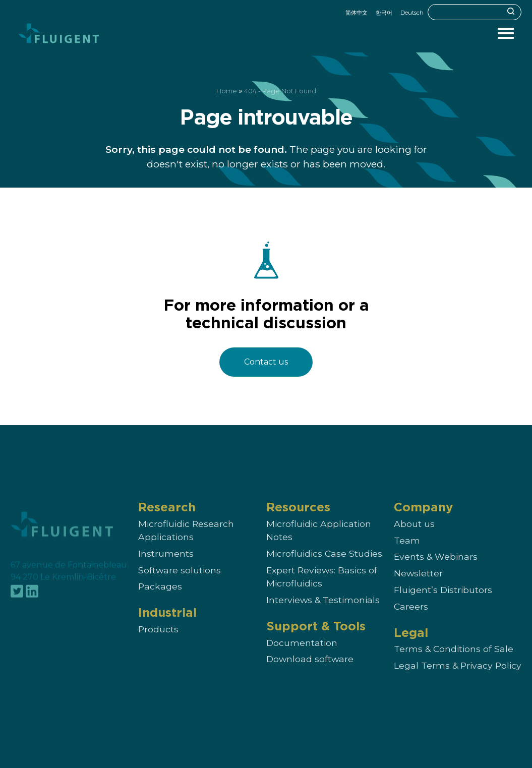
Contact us (266, 362)
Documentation (302, 652)
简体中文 (357, 13)
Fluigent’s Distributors (443, 599)
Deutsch (412, 13)
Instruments (166, 563)
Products (158, 639)
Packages (160, 596)
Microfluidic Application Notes (319, 540)
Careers (411, 616)
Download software (310, 669)
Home (227, 91)
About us (414, 533)
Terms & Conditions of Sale (454, 659)
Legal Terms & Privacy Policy (458, 675)
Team (407, 550)
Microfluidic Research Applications (186, 540)
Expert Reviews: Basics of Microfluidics (322, 586)
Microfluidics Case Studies (324, 563)
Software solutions (180, 580)
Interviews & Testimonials (323, 609)
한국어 (384, 13)
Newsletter (418, 583)
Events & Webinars (436, 567)
